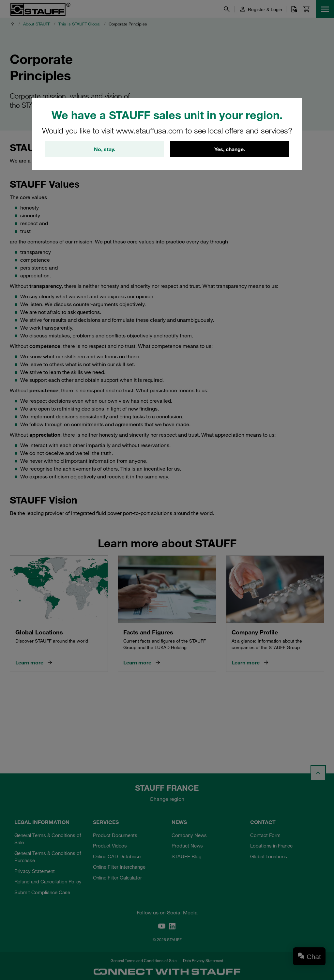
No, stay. (105, 149)
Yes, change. (230, 149)
